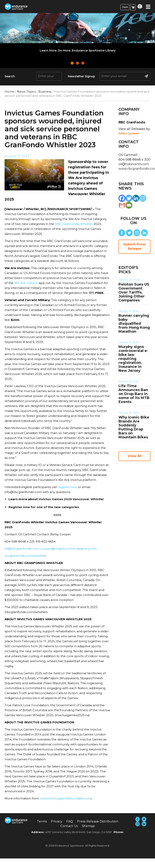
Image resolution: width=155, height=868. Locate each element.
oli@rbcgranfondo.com (22, 549)
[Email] (129, 205)
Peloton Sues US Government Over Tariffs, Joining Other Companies (134, 292)
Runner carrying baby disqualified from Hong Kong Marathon (134, 324)
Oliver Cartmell (129, 133)
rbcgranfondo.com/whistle (25, 556)
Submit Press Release (135, 247)
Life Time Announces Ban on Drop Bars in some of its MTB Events (134, 394)
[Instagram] (143, 198)
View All (135, 456)
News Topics (26, 92)
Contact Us (69, 826)
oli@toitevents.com (134, 164)
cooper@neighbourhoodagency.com (69, 549)
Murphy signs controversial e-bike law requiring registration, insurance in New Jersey (133, 359)
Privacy (57, 821)
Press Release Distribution (98, 821)
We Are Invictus (26, 283)
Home (9, 92)
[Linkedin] (136, 198)
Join (125, 7)
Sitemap (88, 826)
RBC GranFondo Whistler (74, 224)
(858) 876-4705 (77, 836)
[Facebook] (122, 198)
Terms (42, 821)
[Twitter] (129, 198)
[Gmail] (122, 205)
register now (67, 487)
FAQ (70, 821)
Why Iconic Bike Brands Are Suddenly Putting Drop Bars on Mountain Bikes (134, 427)
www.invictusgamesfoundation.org (66, 798)
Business (45, 92)
